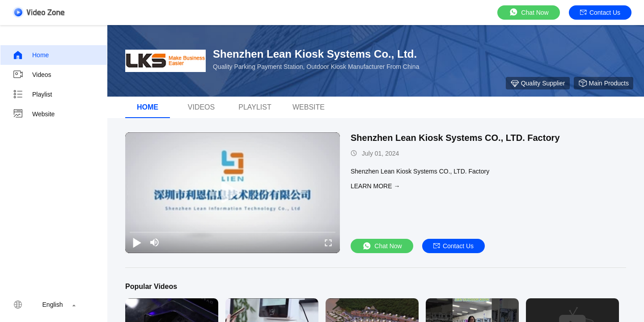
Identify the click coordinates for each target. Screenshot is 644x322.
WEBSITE (309, 107)
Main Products (604, 83)
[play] (233, 193)
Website (34, 114)
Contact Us (600, 13)
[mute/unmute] (155, 242)
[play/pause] (137, 242)
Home (31, 55)
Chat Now (528, 12)
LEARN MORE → (375, 186)
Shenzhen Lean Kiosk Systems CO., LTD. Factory (455, 138)
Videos (32, 75)
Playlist (32, 94)
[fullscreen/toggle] (328, 242)
